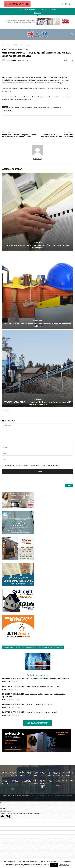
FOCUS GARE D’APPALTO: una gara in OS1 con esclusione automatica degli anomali (19, 136)
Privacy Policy (60, 796)
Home (4, 45)
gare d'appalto (56, 107)
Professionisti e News (15, 781)
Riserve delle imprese (5, 782)
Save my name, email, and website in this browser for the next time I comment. (33, 465)
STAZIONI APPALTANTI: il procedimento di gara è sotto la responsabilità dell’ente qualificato (38, 403)
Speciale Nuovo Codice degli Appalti (43, 783)
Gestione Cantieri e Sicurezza (56, 774)
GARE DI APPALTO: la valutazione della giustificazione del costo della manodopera (37, 246)
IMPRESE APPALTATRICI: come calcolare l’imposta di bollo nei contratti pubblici (38, 325)
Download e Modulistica (66, 774)
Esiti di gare (49, 774)
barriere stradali (14, 107)
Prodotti (5, 772)
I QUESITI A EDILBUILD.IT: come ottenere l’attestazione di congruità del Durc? (36, 679)
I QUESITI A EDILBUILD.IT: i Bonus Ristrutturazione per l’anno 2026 (31, 686)
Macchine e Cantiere (22, 774)
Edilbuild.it (12, 60)
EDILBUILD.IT (39, 796)
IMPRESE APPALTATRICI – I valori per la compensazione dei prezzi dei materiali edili (56, 136)
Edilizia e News (36, 782)
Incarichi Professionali (27, 781)
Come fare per (29, 774)
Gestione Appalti (26, 45)
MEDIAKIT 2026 (49, 796)
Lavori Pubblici (13, 45)
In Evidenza (37, 242)
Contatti (65, 780)
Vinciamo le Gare (43, 773)
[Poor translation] (8, 817)
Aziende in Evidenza (13, 774)
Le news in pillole (58, 783)
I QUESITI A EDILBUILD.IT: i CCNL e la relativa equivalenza (27, 704)
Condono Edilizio (51, 781)
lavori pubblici (8, 110)
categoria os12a (27, 107)
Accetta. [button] (54, 865)
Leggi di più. (64, 865)
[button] (72, 34)
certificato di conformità (42, 107)
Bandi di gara (35, 774)
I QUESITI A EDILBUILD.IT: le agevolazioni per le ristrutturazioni (30, 712)
